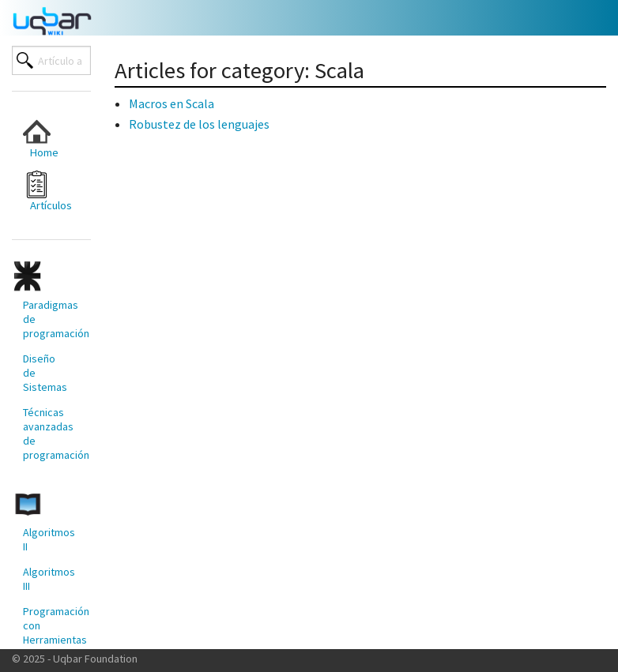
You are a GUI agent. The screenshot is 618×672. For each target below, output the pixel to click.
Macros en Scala (171, 103)
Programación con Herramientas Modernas (51, 633)
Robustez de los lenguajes (199, 124)
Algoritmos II (49, 539)
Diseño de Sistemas (45, 373)
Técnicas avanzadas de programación (51, 434)
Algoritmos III (49, 579)
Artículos (47, 191)
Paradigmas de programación (51, 319)
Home (41, 139)
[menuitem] (45, 139)
